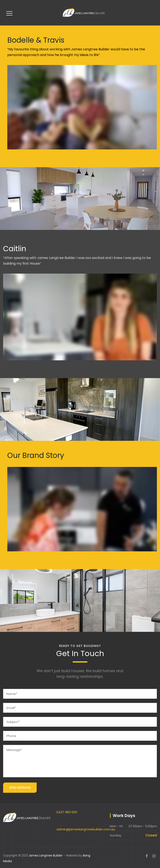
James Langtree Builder (46, 855)
